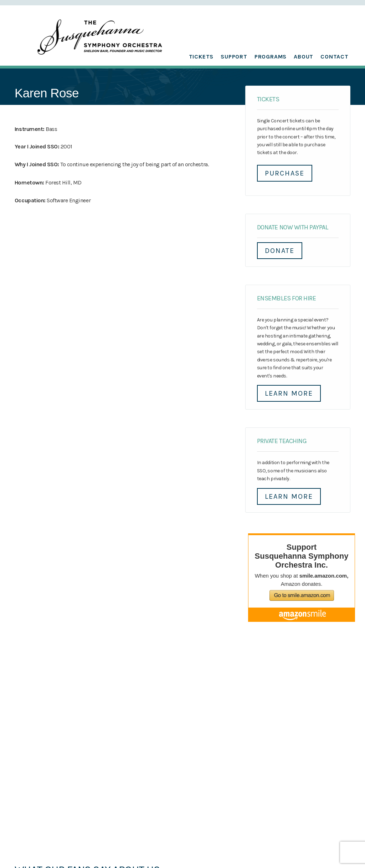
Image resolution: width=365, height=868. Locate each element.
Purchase (285, 173)
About (304, 57)
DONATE (280, 251)
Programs (271, 57)
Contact (335, 57)
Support (234, 57)
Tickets (201, 57)
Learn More (289, 393)
